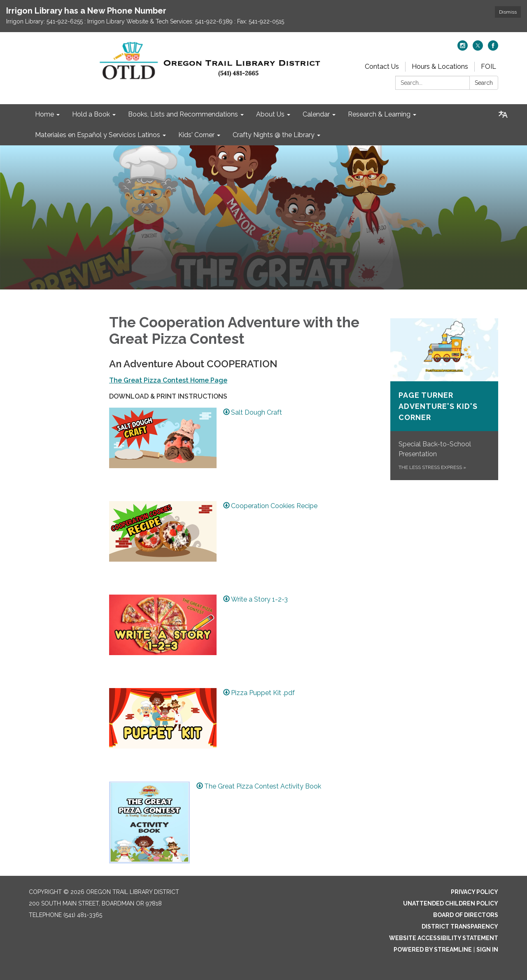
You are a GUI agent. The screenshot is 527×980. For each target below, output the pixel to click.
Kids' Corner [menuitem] (196, 135)
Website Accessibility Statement (444, 938)
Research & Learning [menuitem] (379, 114)
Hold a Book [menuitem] (91, 114)
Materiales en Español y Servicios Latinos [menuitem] (98, 135)
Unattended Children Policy (451, 903)
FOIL (489, 66)
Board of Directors (466, 915)
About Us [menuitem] (270, 114)
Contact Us (382, 66)
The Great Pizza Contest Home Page (168, 380)
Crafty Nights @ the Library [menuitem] (274, 135)
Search (484, 83)
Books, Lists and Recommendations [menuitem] (183, 114)
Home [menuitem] (44, 114)
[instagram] (463, 48)
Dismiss (508, 12)
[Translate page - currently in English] (503, 114)
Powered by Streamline (433, 950)
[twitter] (478, 48)
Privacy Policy (475, 892)
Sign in (487, 950)
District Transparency (460, 926)
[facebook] (493, 48)
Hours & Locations (440, 66)
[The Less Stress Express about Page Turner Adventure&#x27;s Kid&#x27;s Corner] (444, 399)
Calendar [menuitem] (316, 114)
